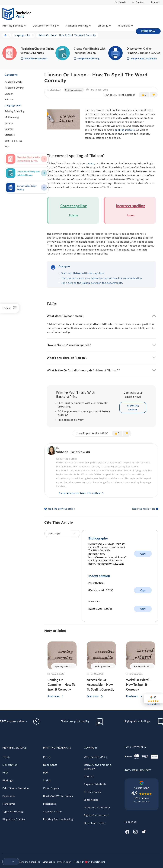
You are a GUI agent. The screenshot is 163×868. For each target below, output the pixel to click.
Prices (47, 757)
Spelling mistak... (64, 666)
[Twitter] (144, 831)
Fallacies (9, 100)
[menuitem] (10, 862)
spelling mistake (125, 130)
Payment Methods (95, 784)
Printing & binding (15, 111)
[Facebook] (127, 831)
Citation (9, 94)
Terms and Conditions (97, 807)
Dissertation (10, 765)
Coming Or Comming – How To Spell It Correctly (61, 685)
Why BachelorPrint (96, 757)
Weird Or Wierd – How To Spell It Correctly (139, 685)
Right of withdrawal (96, 815)
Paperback (9, 796)
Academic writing (14, 88)
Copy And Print (53, 811)
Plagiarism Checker (14, 819)
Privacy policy (93, 792)
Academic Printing (77, 25)
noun (91, 163)
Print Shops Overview (16, 788)
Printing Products (57, 748)
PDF (46, 772)
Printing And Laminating (58, 819)
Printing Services (13, 25)
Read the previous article (61, 509)
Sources (9, 129)
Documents (50, 765)
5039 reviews (142, 798)
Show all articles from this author (80, 493)
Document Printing (44, 25)
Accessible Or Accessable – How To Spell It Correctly (101, 685)
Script (47, 780)
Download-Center (95, 823)
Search (122, 2)
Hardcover (9, 804)
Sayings (9, 123)
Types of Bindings (13, 811)
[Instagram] (135, 831)
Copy (143, 554)
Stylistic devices (13, 141)
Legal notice (91, 800)
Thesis (6, 757)
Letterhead (50, 804)
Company (91, 748)
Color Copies (51, 788)
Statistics (10, 135)
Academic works (14, 82)
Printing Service (14, 748)
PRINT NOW (148, 31)
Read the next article (144, 509)
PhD (5, 772)
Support (155, 2)
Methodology (12, 117)
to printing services (133, 407)
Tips (7, 147)
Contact (140, 2)
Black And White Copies (58, 796)
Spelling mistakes (74, 90)
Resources (124, 25)
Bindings (103, 25)
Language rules (13, 105)
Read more (54, 696)
